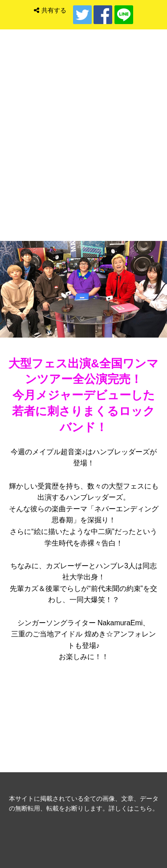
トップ (84, 174)
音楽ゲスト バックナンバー (84, 713)
